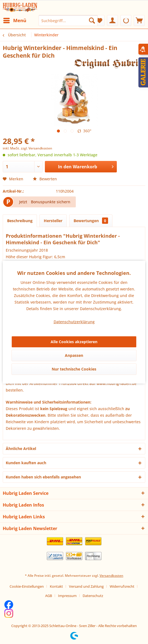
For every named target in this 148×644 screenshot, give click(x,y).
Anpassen (74, 355)
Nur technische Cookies (74, 369)
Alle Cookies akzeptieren (74, 342)
